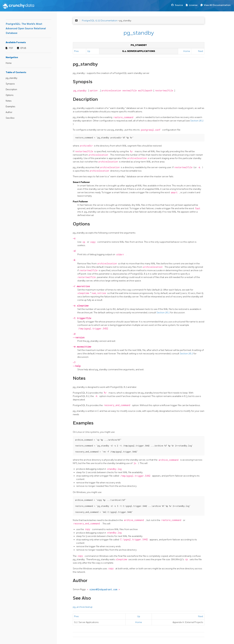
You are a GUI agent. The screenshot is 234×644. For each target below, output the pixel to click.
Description (11, 90)
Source (179, 5)
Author (9, 112)
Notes (9, 101)
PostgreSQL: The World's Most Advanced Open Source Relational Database (26, 29)
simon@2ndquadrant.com (104, 589)
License (193, 5)
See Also (10, 118)
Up (89, 51)
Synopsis (10, 84)
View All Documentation (217, 5)
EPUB (23, 48)
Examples (10, 107)
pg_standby (11, 78)
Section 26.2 (197, 121)
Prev (76, 51)
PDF (11, 48)
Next (201, 51)
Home (9, 63)
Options (10, 95)
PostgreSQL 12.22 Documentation (100, 21)
